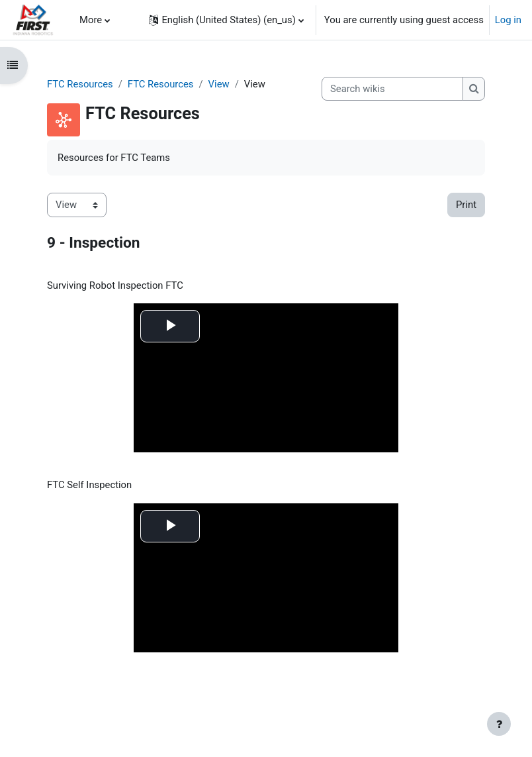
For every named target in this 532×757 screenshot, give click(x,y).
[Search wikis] (392, 89)
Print (466, 205)
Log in (508, 20)
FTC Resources (80, 84)
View (219, 84)
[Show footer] (499, 724)
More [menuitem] (91, 20)
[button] (226, 20)
